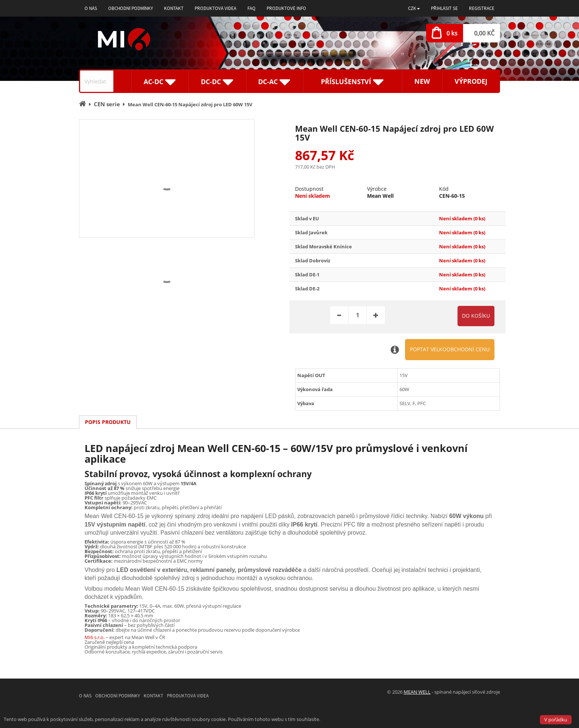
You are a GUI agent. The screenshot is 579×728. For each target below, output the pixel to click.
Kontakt (174, 8)
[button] (414, 8)
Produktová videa (215, 8)
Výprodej (471, 81)
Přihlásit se (444, 8)
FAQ (251, 8)
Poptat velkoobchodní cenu (450, 349)
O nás (91, 8)
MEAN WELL (417, 692)
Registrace (482, 8)
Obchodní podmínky (131, 8)
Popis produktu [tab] (108, 422)
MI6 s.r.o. (95, 637)
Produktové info (286, 8)
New (422, 81)
